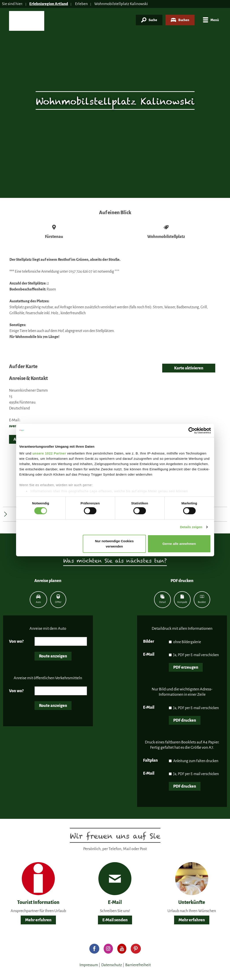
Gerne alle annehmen (179, 544)
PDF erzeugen (186, 667)
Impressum (89, 965)
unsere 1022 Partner (49, 453)
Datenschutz (112, 965)
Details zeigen (191, 527)
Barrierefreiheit (138, 965)
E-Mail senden (115, 920)
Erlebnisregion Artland (49, 4)
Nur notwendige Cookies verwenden (114, 544)
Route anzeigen (53, 656)
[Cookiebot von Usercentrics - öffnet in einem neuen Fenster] (192, 430)
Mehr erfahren (38, 920)
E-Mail (149, 654)
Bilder (149, 641)
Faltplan (150, 760)
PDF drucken (185, 720)
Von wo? (16, 641)
